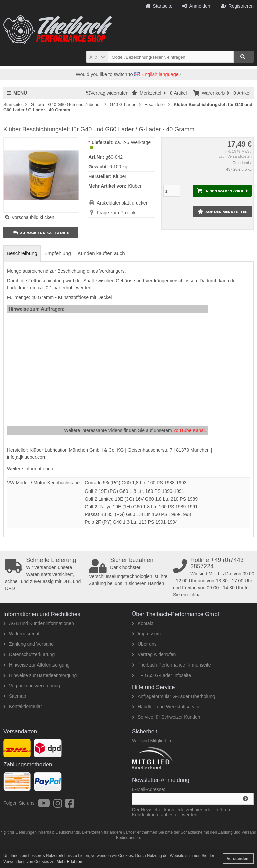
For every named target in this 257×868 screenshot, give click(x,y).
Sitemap (15, 696)
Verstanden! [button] (238, 859)
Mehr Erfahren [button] (69, 862)
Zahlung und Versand (28, 644)
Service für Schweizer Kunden (166, 717)
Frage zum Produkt (117, 213)
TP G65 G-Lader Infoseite (161, 675)
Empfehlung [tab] (58, 253)
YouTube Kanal (189, 430)
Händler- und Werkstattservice (166, 707)
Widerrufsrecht (21, 634)
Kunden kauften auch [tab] (101, 253)
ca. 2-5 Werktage (133, 142)
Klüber (135, 186)
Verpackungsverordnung (32, 686)
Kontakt (143, 623)
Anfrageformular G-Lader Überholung (174, 696)
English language (156, 74)
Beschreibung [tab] (22, 253)
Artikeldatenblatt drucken (122, 203)
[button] (97, 57)
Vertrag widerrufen (108, 93)
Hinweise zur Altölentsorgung (36, 665)
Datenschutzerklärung (29, 654)
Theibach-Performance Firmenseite (171, 665)
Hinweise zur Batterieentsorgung (40, 675)
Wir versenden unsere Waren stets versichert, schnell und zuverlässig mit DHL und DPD (46, 574)
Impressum (146, 634)
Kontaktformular (23, 706)
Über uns (144, 644)
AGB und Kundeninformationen (39, 623)
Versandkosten (239, 156)
